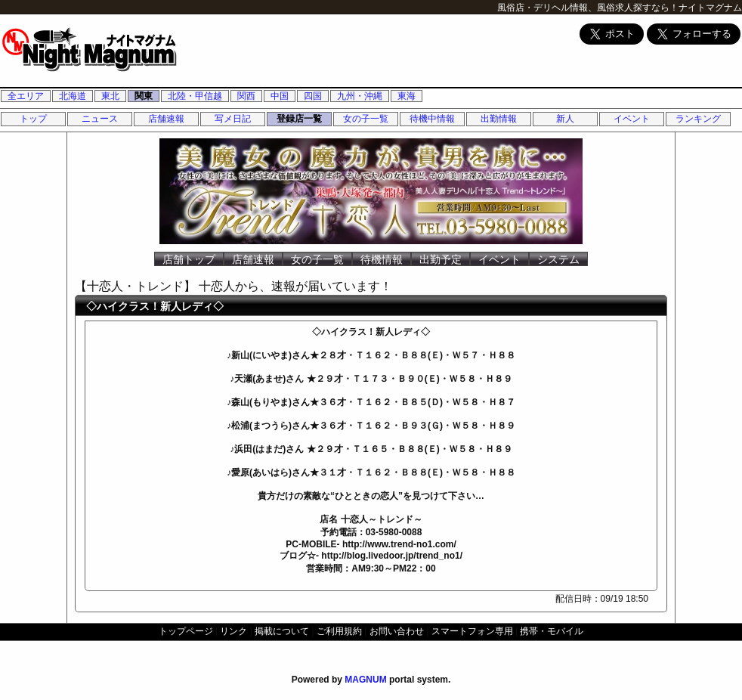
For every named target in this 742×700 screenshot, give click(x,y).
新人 (565, 119)
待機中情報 (432, 119)
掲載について (282, 631)
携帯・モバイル (552, 631)
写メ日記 (233, 119)
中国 (280, 96)
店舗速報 (166, 119)
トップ (33, 119)
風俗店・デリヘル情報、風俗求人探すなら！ (588, 8)
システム (558, 259)
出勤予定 (441, 259)
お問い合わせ (397, 631)
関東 (144, 96)
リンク (233, 631)
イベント (632, 119)
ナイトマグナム (710, 8)
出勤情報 (499, 119)
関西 (246, 96)
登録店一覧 (299, 119)
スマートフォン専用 (472, 631)
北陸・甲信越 (195, 96)
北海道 (73, 96)
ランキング (698, 119)
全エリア (26, 96)
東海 (407, 96)
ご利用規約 (339, 631)
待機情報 (382, 259)
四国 (313, 96)
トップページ (186, 631)
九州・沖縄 (360, 96)
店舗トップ (189, 259)
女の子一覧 (366, 119)
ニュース (100, 119)
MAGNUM (365, 680)
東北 (110, 96)
